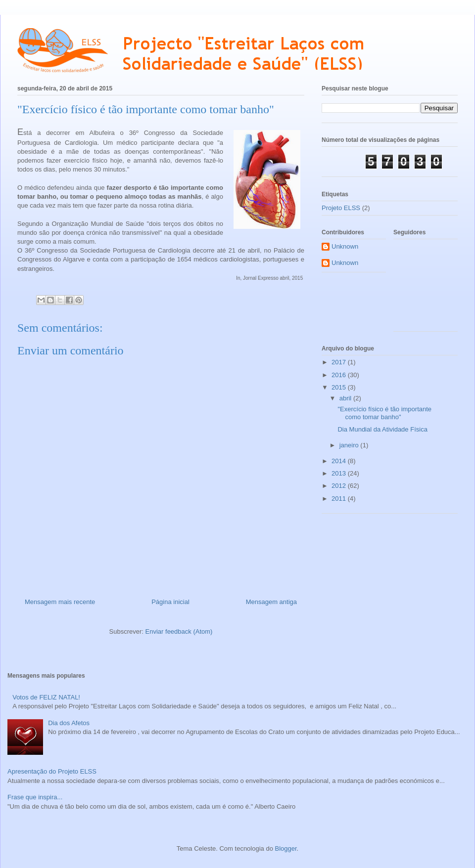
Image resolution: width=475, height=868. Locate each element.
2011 (340, 499)
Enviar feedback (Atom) (179, 631)
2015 (340, 387)
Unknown (345, 246)
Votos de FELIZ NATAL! (46, 697)
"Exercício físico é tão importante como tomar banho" (384, 413)
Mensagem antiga (271, 602)
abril (346, 398)
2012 (340, 486)
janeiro (350, 445)
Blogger (286, 848)
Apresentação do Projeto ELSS (52, 771)
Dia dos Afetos (69, 723)
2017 (340, 362)
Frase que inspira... (35, 797)
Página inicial (170, 602)
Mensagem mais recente (60, 602)
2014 (340, 461)
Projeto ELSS (341, 208)
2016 (340, 375)
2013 (340, 473)
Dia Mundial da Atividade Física (382, 429)
